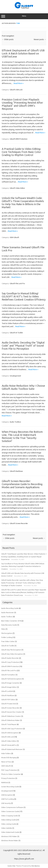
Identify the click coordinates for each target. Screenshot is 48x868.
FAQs (3, 629)
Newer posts (40, 39)
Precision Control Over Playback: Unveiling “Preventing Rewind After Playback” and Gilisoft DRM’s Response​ (22, 104)
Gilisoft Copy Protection (10, 662)
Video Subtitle (7, 828)
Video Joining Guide (9, 824)
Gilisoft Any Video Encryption (12, 654)
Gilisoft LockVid (7, 691)
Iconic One (12, 866)
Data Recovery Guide (9, 625)
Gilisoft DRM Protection (19, 139)
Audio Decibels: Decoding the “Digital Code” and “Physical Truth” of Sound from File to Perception (23, 346)
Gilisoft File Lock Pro (17, 283)
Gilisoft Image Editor (9, 687)
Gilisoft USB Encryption (10, 733)
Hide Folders (6, 753)
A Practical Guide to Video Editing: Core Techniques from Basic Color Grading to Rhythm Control (21, 152)
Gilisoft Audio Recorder (10, 658)
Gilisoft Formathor (8, 675)
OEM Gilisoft (14, 237)
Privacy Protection (8, 778)
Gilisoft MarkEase (16, 471)
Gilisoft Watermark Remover (12, 749)
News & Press (6, 762)
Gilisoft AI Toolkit (16, 333)
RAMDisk (5, 782)
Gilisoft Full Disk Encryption (11, 679)
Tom (18, 23)
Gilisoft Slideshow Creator (11, 716)
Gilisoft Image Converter (10, 683)
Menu (24, 16)
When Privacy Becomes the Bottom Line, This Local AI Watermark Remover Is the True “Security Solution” (22, 436)
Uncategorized (15, 376)
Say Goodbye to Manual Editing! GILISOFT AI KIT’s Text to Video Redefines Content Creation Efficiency (24, 296)
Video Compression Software (12, 807)
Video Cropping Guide (9, 816)
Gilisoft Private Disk (9, 704)
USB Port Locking (8, 799)
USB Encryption (7, 795)
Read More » (19, 83)
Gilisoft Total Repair (9, 724)
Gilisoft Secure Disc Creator (11, 712)
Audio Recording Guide (10, 608)
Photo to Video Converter (11, 774)
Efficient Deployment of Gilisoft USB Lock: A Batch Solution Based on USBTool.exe (23, 53)
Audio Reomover (7, 612)
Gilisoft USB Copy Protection (12, 729)
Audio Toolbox (15, 422)
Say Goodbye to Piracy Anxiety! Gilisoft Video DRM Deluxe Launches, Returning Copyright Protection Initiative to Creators (23, 566)
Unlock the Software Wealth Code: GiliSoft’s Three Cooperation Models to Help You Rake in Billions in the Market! (23, 203)
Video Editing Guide (9, 820)
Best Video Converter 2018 (11, 621)
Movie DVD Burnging (9, 758)
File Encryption (7, 633)
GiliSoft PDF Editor (8, 700)
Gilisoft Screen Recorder (19, 523)
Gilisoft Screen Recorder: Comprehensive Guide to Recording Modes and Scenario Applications (22, 484)
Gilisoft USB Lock (16, 90)
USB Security (6, 803)
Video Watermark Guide (10, 832)
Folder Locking (7, 637)
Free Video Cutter (8, 641)
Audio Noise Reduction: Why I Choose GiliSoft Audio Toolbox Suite (23, 387)
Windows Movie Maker (10, 840)
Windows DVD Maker (9, 836)
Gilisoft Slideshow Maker (10, 720)
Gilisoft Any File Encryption (11, 650)
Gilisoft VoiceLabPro (9, 745)
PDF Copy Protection (9, 770)
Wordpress (36, 866)
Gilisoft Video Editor (17, 188)
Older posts (8, 39)
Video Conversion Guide (10, 811)
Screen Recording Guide (10, 787)
